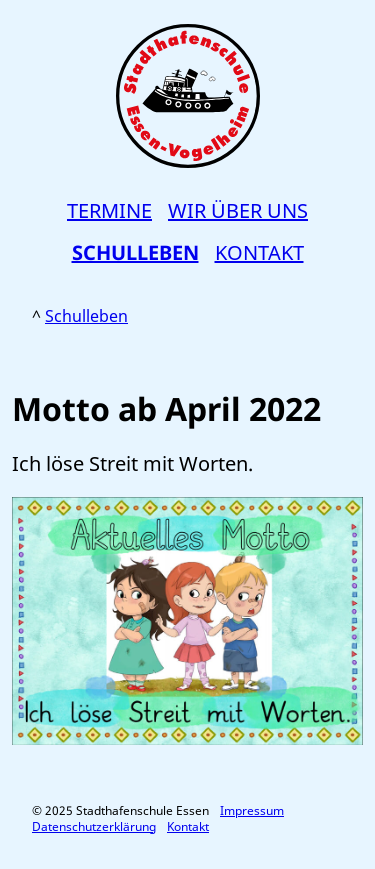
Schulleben (135, 252)
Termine (109, 210)
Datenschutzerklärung (94, 826)
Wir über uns (238, 210)
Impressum (252, 810)
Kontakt (259, 252)
